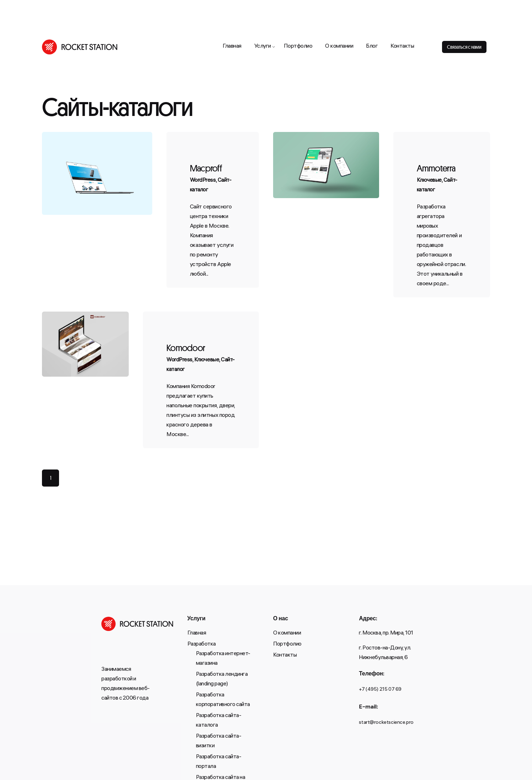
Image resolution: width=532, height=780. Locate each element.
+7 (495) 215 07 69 (380, 690)
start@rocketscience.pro (386, 723)
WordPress (203, 181)
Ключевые (429, 181)
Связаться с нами (464, 47)
